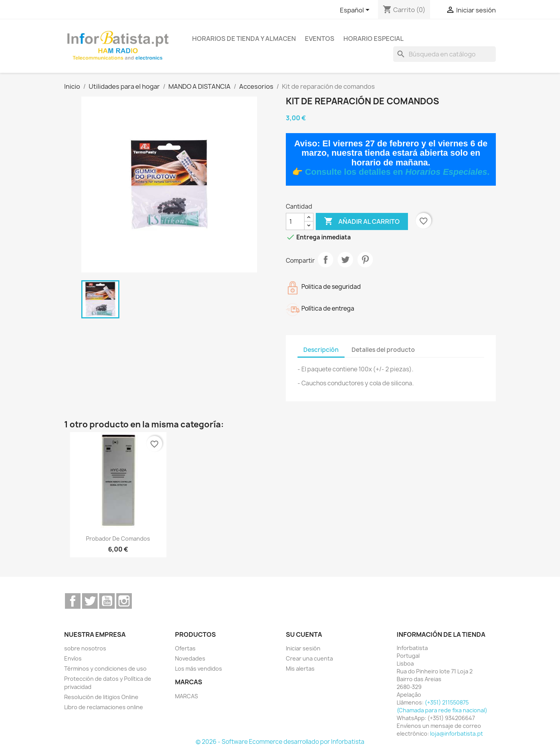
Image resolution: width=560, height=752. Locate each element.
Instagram (124, 601)
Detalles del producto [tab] (383, 350)
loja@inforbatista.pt (457, 734)
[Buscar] (444, 54)
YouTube (107, 601)
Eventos (320, 39)
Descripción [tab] (321, 350)
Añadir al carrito (362, 221)
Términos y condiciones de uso (105, 669)
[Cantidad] (295, 221)
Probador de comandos (118, 539)
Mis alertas (300, 669)
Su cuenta (304, 634)
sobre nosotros (85, 648)
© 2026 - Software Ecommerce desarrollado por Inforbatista (280, 742)
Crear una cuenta (309, 658)
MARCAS (186, 696)
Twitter (90, 601)
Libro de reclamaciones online (104, 707)
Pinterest (365, 260)
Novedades (190, 658)
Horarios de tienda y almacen (244, 39)
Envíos (73, 658)
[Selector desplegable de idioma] (356, 11)
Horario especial (374, 39)
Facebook (73, 601)
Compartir (325, 260)
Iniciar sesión (303, 648)
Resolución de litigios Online (101, 697)
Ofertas (185, 648)
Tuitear (345, 260)
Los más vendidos (199, 669)
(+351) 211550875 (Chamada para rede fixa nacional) (442, 706)
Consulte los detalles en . (397, 172)
